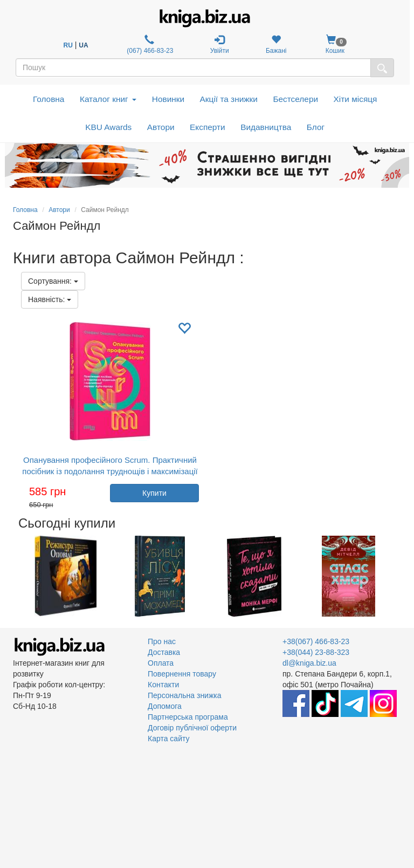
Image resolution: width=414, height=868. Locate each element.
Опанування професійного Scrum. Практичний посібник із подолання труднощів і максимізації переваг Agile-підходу (110, 471)
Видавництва (266, 127)
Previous (14, 576)
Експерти (208, 127)
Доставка (164, 652)
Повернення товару (182, 674)
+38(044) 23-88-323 (316, 652)
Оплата (161, 663)
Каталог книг (108, 99)
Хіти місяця (356, 99)
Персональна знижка (185, 695)
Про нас (162, 641)
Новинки (168, 99)
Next (400, 576)
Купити (154, 493)
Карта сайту (169, 739)
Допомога (165, 706)
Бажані (276, 45)
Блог (316, 127)
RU (68, 45)
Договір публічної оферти (192, 728)
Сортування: (53, 281)
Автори (161, 127)
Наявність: (50, 299)
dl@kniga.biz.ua (309, 663)
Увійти (220, 45)
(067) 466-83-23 (149, 45)
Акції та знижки (229, 99)
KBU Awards (108, 127)
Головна (49, 99)
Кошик (335, 45)
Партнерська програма (188, 717)
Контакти (163, 685)
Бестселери (295, 99)
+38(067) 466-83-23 (316, 641)
